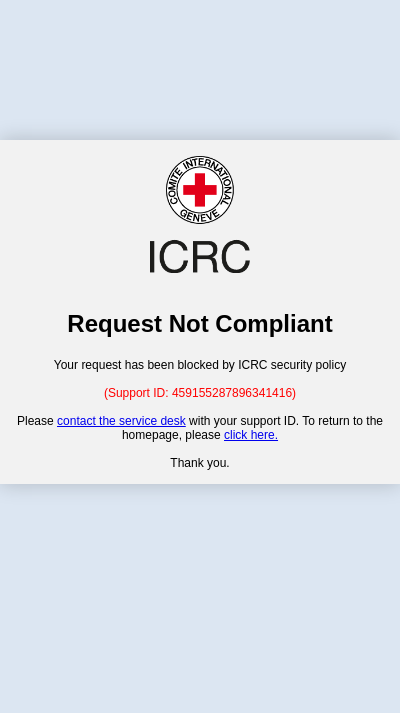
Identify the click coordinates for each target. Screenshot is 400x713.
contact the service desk (121, 421)
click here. (251, 435)
